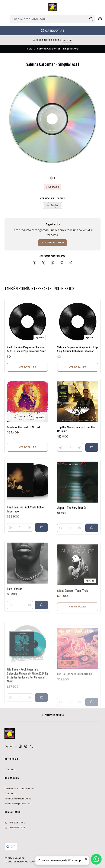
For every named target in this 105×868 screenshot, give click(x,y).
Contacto (10, 769)
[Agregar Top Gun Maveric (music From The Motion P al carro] (92, 464)
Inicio (29, 49)
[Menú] (5, 19)
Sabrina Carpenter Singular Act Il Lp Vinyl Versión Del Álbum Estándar (77, 355)
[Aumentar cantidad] (80, 464)
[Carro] (100, 19)
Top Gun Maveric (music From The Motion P (76, 446)
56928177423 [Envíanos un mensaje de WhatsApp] (15, 828)
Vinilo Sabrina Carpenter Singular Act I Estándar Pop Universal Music (27, 352)
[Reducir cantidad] (61, 464)
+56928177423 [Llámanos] (16, 823)
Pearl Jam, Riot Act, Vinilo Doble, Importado (26, 530)
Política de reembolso (18, 799)
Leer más (67, 40)
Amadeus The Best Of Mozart (24, 438)
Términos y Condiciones (19, 789)
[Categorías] (52, 31)
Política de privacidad (18, 804)
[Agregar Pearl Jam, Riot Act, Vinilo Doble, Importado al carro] (41, 548)
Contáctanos (53, 243)
